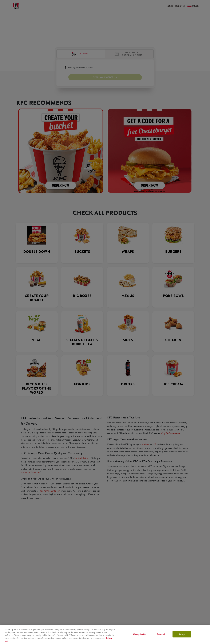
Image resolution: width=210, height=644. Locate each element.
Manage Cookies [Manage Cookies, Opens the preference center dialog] (140, 634)
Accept (182, 634)
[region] (105, 635)
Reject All (161, 634)
